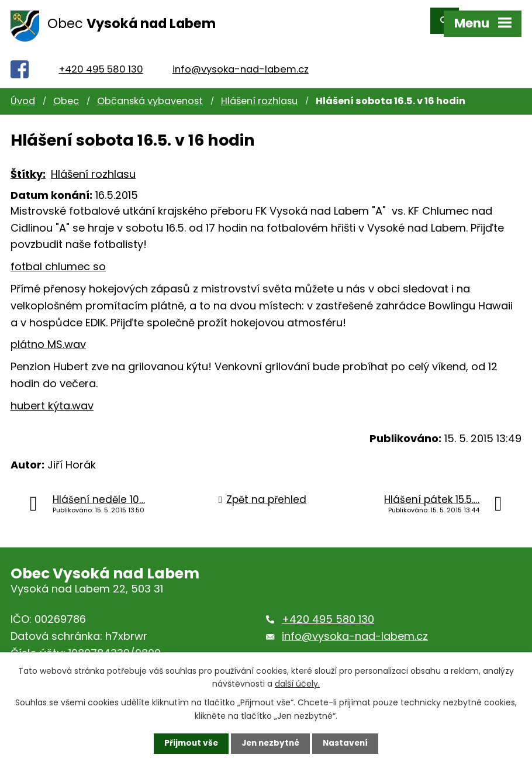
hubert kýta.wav (52, 395)
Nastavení (348, 743)
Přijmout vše (189, 743)
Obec (66, 91)
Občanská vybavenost (150, 91)
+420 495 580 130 (101, 59)
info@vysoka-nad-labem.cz (241, 59)
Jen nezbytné (270, 743)
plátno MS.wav (48, 334)
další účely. (297, 683)
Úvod (23, 91)
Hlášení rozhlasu (259, 91)
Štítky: (28, 163)
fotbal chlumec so (58, 256)
